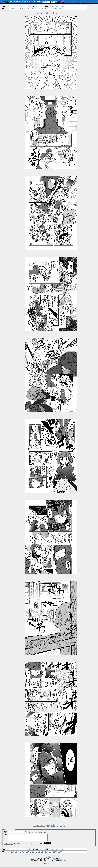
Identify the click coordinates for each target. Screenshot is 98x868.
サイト (62, 6)
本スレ (39, 2)
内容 (5, 834)
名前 (5, 832)
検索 (53, 2)
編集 (55, 9)
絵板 (17, 2)
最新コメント (28, 2)
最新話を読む (25, 9)
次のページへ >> (59, 13)
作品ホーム (49, 13)
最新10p (41, 9)
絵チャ (35, 2)
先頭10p (34, 9)
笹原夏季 (55, 6)
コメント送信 (8, 845)
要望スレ (49, 858)
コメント (48, 9)
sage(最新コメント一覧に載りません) (37, 832)
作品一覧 (12, 2)
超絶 (60, 9)
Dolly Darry (13, 6)
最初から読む (14, 9)
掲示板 (21, 2)
